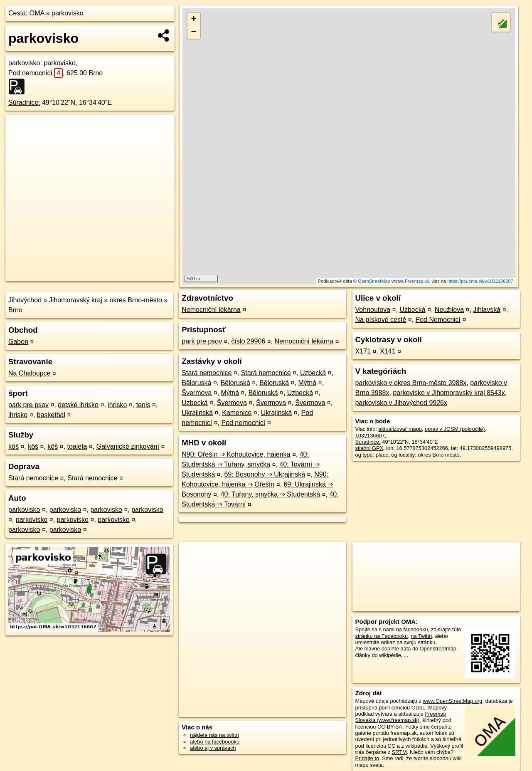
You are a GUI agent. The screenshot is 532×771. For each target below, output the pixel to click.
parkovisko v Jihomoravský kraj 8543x (449, 393)
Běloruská (196, 383)
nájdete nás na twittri (214, 735)
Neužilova (449, 310)
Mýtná (308, 383)
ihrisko (117, 405)
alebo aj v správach (213, 748)
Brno (15, 310)
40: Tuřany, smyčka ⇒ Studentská (270, 494)
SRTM (399, 752)
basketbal (51, 415)
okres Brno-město (136, 300)
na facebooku (412, 629)
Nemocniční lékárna (211, 310)
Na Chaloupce (29, 373)
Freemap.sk (417, 281)
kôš (14, 446)
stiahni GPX (369, 448)
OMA (37, 13)
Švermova (197, 393)
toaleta (77, 446)
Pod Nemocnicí (438, 320)
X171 (363, 351)
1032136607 (370, 436)
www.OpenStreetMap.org (452, 701)
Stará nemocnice (33, 478)
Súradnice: (24, 103)
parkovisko (67, 13)
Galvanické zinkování (128, 446)
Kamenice (237, 413)
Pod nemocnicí (36, 73)
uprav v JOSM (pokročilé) (455, 429)
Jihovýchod (25, 300)
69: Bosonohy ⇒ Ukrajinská (265, 474)
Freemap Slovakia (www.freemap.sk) (401, 717)
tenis (143, 405)
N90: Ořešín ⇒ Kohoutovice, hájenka (236, 454)
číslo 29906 (248, 341)
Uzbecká (313, 373)
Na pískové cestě (381, 320)
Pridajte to (367, 758)
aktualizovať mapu (400, 429)
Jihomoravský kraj (76, 300)
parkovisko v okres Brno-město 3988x (411, 383)
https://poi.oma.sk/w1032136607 (480, 281)
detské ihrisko (78, 405)
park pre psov (28, 405)
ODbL (418, 708)
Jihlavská (487, 310)
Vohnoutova (373, 310)
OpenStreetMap (374, 281)
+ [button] (194, 20)
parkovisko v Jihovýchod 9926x (401, 403)
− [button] (194, 32)
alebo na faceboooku (215, 742)
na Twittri (421, 636)
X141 (388, 351)
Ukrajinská (197, 413)
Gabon (18, 342)
